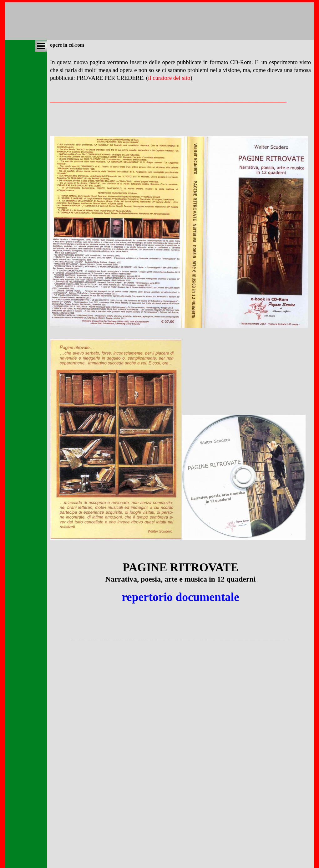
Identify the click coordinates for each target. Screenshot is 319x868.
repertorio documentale (180, 597)
